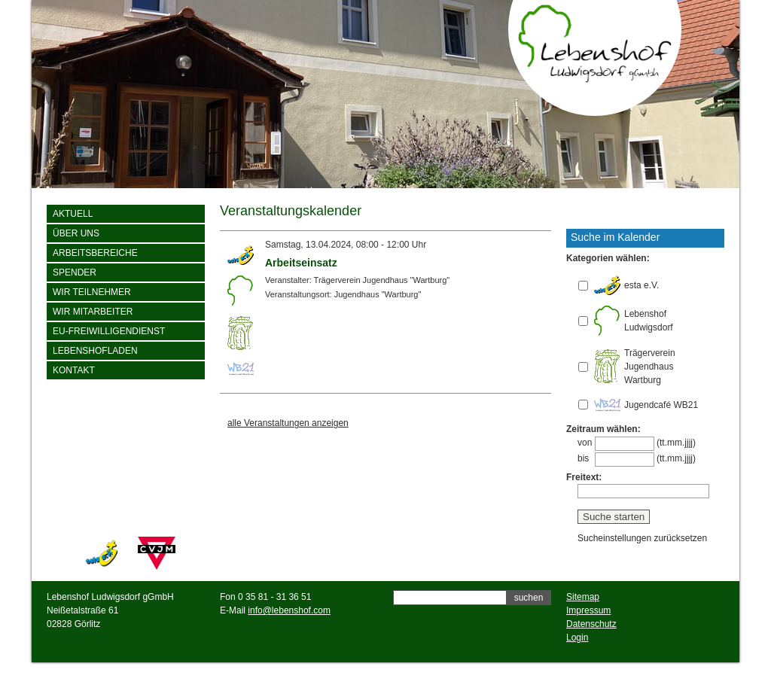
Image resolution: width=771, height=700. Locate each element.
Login (577, 638)
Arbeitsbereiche (95, 253)
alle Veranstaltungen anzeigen (288, 423)
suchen (529, 598)
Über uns (76, 233)
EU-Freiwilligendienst (109, 331)
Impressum (588, 610)
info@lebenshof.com (289, 610)
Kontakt (74, 370)
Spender (75, 272)
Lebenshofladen (95, 351)
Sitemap (583, 597)
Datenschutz (591, 624)
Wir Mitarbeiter (93, 312)
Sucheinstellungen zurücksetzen (642, 538)
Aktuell (73, 214)
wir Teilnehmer (92, 292)
